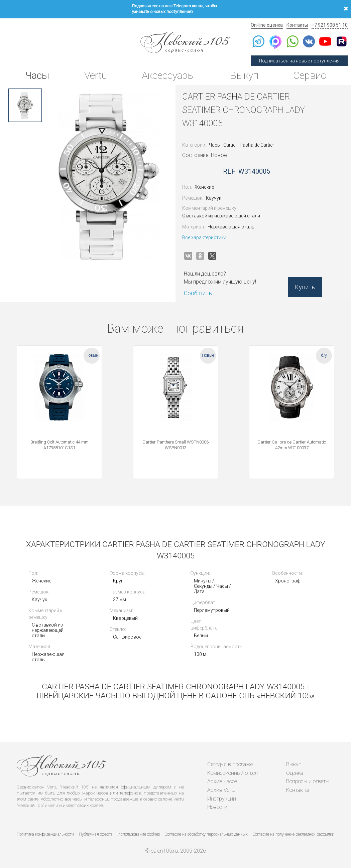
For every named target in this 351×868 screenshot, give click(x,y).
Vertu (96, 75)
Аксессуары (168, 75)
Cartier (230, 145)
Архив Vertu (221, 790)
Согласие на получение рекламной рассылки (294, 834)
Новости (217, 807)
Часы (37, 75)
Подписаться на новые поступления (299, 61)
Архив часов (222, 781)
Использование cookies (139, 834)
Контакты (297, 25)
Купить (305, 287)
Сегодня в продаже (230, 764)
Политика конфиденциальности (45, 834)
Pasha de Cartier (257, 145)
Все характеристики (204, 237)
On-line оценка (267, 25)
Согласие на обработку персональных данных (206, 834)
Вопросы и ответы (308, 781)
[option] (25, 105)
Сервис (310, 75)
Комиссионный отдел (232, 773)
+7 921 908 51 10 (330, 25)
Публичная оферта (96, 834)
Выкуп (244, 75)
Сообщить (198, 293)
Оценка (295, 773)
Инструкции (222, 799)
